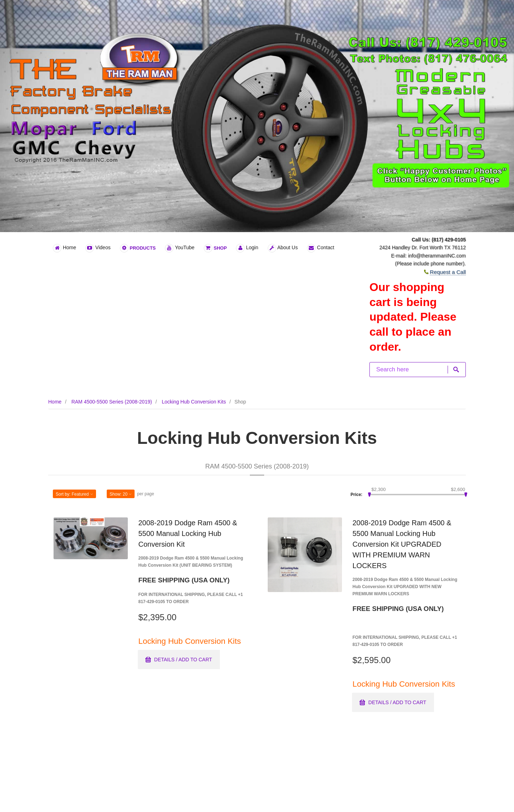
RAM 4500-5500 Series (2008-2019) (112, 402)
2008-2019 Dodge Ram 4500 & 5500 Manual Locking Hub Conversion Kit (188, 533)
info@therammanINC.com (437, 256)
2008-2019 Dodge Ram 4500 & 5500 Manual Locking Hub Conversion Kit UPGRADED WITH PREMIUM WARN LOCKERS (402, 544)
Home (64, 248)
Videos (98, 248)
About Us (283, 248)
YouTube (180, 248)
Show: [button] (121, 494)
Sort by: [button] (74, 494)
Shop (215, 248)
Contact (321, 248)
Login (247, 248)
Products (138, 248)
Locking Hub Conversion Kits (194, 402)
